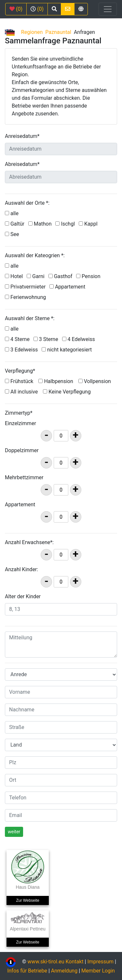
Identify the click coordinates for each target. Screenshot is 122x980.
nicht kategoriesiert (68, 350)
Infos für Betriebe (27, 971)
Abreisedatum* (22, 164)
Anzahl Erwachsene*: (29, 542)
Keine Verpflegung (67, 392)
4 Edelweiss (80, 339)
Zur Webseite (27, 900)
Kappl (89, 224)
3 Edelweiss (23, 350)
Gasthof (62, 276)
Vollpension (95, 381)
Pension (89, 276)
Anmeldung (64, 971)
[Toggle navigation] (108, 9)
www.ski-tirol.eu (46, 962)
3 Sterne (47, 339)
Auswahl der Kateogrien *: (35, 255)
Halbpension (56, 381)
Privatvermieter (27, 287)
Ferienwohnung (27, 297)
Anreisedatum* (22, 136)
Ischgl (66, 224)
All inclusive (21, 392)
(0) (16, 9)
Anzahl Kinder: (21, 569)
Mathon (41, 224)
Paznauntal (58, 32)
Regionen (32, 32)
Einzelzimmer (20, 423)
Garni (37, 276)
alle (14, 213)
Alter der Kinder (23, 596)
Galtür (16, 224)
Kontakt (75, 962)
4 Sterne (19, 339)
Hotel (15, 276)
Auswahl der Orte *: (27, 203)
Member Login (98, 971)
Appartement (69, 287)
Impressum (100, 962)
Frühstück (19, 381)
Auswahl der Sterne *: (30, 318)
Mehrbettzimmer (24, 477)
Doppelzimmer (22, 450)
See (13, 234)
